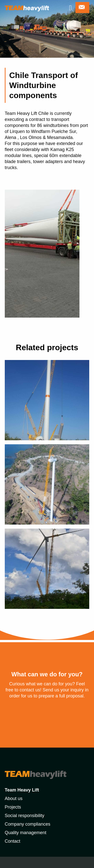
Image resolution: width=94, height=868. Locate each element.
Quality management (26, 833)
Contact (13, 841)
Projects (13, 807)
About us (14, 799)
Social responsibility (25, 816)
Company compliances (28, 824)
